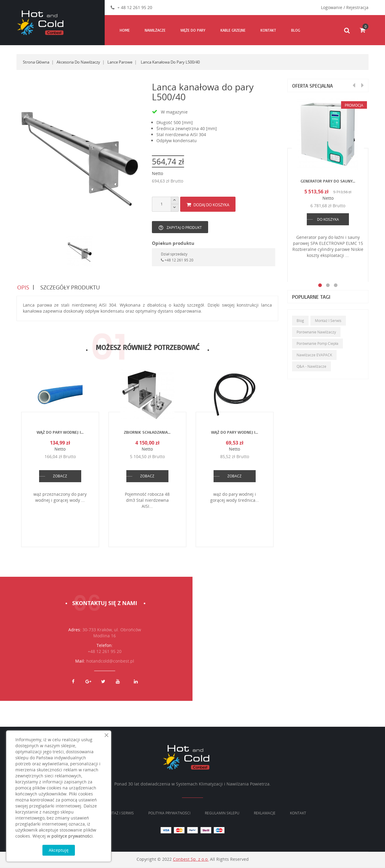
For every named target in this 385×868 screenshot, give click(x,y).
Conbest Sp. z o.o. (191, 860)
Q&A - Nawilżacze (311, 366)
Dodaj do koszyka (208, 205)
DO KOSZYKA (328, 219)
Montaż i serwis (328, 321)
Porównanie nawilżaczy (316, 332)
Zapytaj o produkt (180, 228)
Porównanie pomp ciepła (317, 343)
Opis (23, 288)
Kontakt (298, 814)
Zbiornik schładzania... (147, 433)
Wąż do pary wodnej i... (60, 433)
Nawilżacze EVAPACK (314, 355)
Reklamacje (265, 814)
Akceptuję (59, 850)
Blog (300, 321)
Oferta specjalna (314, 86)
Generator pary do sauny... (328, 181)
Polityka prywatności (169, 814)
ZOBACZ (60, 477)
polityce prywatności (72, 836)
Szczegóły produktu (70, 288)
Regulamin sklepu (222, 814)
